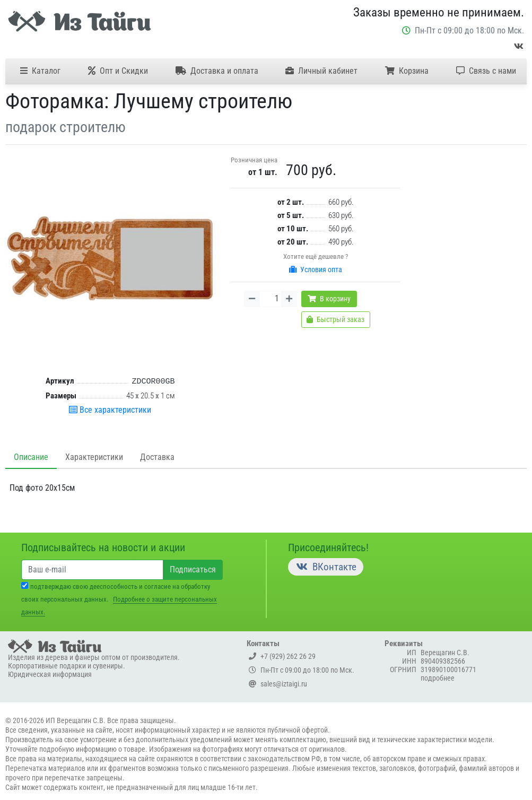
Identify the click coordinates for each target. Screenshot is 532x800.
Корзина (407, 71)
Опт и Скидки (118, 71)
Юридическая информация (50, 674)
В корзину (329, 299)
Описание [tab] (31, 457)
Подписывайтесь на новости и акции (103, 547)
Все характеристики (110, 410)
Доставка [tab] (157, 457)
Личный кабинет (321, 71)
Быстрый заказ (335, 319)
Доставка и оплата (217, 71)
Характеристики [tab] (94, 457)
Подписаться (193, 569)
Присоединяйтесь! (328, 547)
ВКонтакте (326, 567)
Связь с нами (486, 71)
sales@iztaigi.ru (278, 684)
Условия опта (316, 269)
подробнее (438, 678)
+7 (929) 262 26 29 (282, 656)
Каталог (40, 71)
